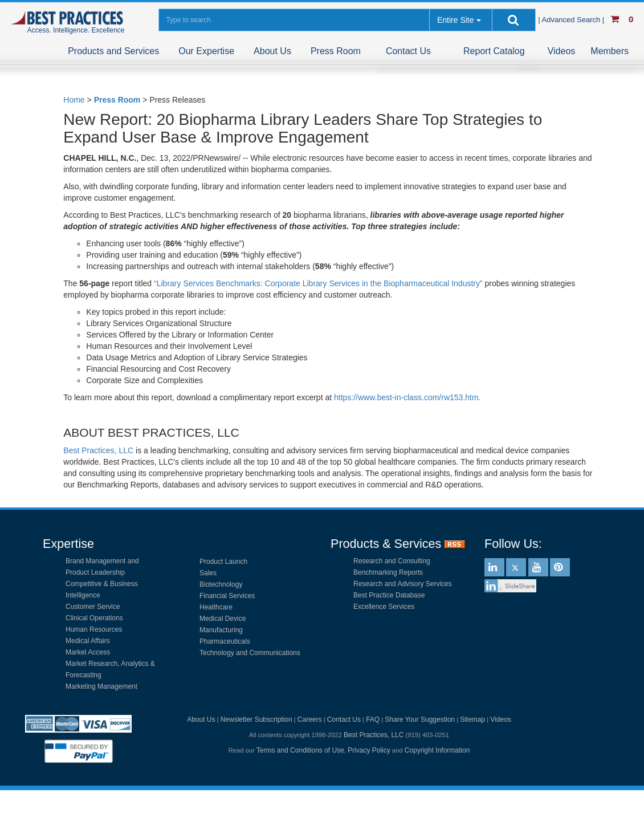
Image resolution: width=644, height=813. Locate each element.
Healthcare (216, 607)
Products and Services (113, 51)
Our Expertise (206, 51)
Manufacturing (221, 630)
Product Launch (223, 562)
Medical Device (223, 619)
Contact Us (408, 51)
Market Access (88, 652)
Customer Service (93, 607)
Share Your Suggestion (420, 719)
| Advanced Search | (572, 20)
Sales (208, 573)
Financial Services (227, 596)
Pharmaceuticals (225, 641)
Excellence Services (384, 607)
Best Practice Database (389, 595)
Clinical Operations (94, 618)
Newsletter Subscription (256, 719)
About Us (272, 51)
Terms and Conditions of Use (300, 750)
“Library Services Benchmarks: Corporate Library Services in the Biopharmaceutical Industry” (318, 283)
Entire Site (456, 20)
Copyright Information (437, 750)
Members (610, 51)
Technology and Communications (250, 653)
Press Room (336, 51)
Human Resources (94, 629)
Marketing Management (101, 686)
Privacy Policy (369, 750)
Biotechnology (221, 584)
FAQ (373, 719)
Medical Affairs (88, 641)
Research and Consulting (392, 561)
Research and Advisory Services (403, 584)
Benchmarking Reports (388, 572)
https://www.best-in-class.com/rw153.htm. (407, 397)
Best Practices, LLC (98, 450)
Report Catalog (494, 51)
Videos (562, 51)
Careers (310, 719)
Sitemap (472, 719)
